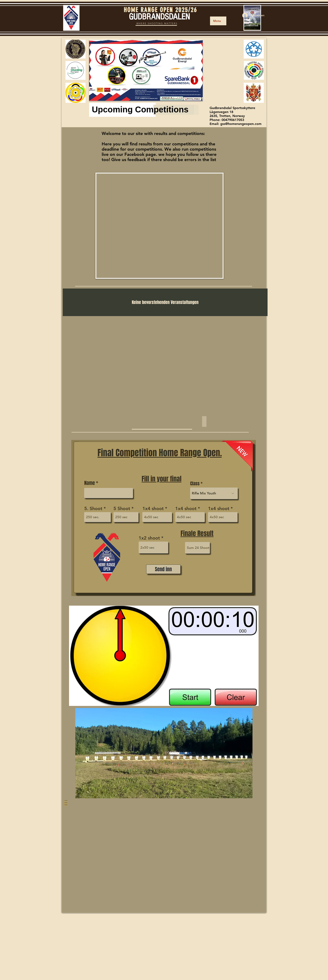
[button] (146, 70)
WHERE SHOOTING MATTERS (157, 23)
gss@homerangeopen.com (241, 124)
